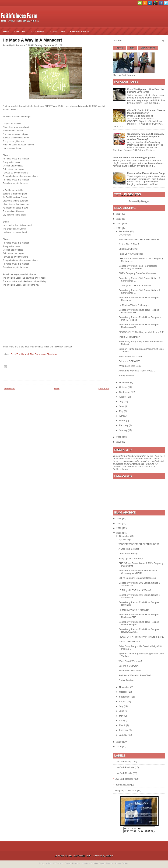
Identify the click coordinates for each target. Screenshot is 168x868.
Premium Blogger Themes (102, 864)
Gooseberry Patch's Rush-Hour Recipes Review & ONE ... (139, 311)
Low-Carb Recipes (124, 779)
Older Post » (104, 388)
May (122, 411)
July (122, 401)
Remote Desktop (122, 864)
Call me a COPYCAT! (129, 361)
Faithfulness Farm (19, 16)
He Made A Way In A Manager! (134, 305)
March (123, 421)
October (124, 387)
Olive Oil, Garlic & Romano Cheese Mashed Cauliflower (146, 112)
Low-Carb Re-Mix (123, 773)
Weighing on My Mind (126, 790)
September (125, 392)
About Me (20, 32)
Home (6, 32)
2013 (119, 219)
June (122, 406)
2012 (119, 223)
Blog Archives (148, 48)
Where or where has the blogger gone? (134, 157)
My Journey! (38, 32)
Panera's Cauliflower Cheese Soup (146, 173)
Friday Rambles (126, 376)
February (124, 425)
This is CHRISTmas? (129, 337)
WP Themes (58, 864)
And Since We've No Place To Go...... (137, 371)
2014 (119, 214)
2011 (119, 228)
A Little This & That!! (129, 244)
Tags (132, 48)
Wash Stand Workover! (130, 356)
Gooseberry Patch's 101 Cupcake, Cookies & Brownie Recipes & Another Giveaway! (146, 137)
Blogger (145, 201)
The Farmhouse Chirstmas (43, 354)
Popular (120, 48)
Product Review (123, 785)
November (125, 382)
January (124, 430)
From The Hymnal (20, 354)
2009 (119, 442)
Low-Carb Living (123, 762)
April (122, 416)
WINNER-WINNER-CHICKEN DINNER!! (139, 239)
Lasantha (85, 864)
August (123, 397)
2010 (119, 437)
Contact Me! (58, 32)
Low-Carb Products (124, 767)
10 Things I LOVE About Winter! (135, 286)
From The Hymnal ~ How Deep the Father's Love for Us (146, 91)
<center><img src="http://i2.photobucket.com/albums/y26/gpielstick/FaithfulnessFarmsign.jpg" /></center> (139, 830)
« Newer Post (9, 388)
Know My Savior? (80, 32)
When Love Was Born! (130, 366)
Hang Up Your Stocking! (131, 254)
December (125, 231)
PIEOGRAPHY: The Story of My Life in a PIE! (141, 332)
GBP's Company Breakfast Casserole (137, 273)
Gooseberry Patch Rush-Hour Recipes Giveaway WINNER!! (138, 267)
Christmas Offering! (128, 249)
